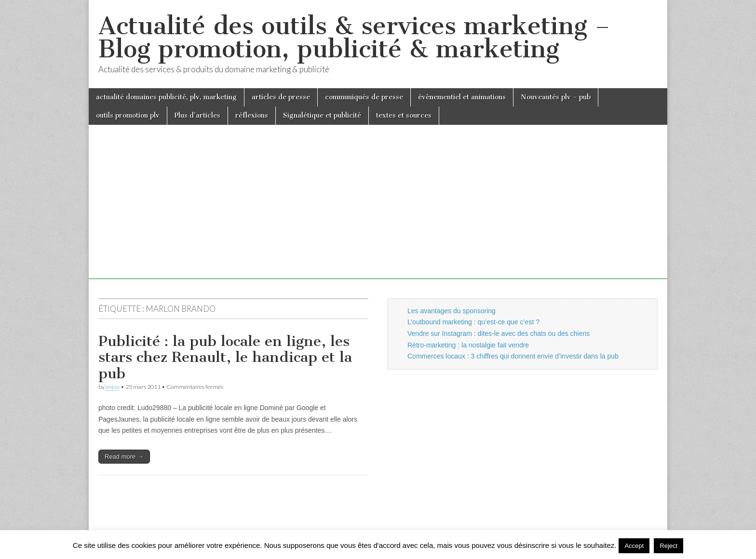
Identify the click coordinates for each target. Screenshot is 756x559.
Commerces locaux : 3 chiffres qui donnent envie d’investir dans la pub (513, 356)
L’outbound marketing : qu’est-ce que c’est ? (473, 322)
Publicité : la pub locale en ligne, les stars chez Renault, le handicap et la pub (225, 357)
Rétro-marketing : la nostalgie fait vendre (468, 345)
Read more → (124, 457)
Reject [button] (668, 546)
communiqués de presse (364, 97)
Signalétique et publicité (322, 115)
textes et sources (404, 115)
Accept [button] (634, 546)
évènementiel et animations (462, 97)
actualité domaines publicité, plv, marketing (166, 97)
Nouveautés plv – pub (556, 97)
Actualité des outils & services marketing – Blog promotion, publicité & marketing (354, 37)
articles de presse (281, 97)
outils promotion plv (128, 115)
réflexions (252, 115)
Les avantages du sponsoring (452, 311)
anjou (113, 387)
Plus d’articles (197, 115)
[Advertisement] (378, 212)
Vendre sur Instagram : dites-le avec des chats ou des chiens (499, 333)
